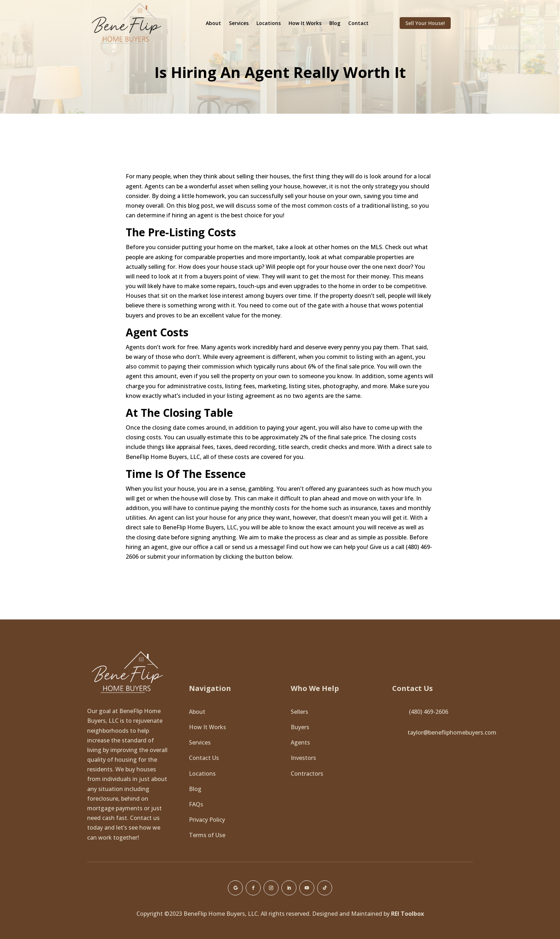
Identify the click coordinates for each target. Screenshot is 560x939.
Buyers (300, 727)
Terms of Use (207, 835)
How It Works (305, 23)
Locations (269, 23)
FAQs (196, 804)
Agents (300, 742)
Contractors (307, 774)
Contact (358, 23)
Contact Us (204, 758)
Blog (335, 23)
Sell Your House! (425, 23)
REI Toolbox (407, 914)
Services (239, 23)
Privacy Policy (207, 820)
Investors (303, 758)
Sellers (299, 712)
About (213, 23)
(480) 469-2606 (429, 712)
